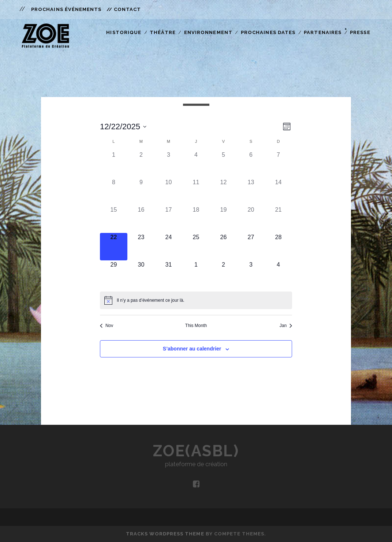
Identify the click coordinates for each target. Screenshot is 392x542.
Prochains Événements (66, 9)
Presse (360, 32)
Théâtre (163, 32)
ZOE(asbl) (196, 451)
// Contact (124, 9)
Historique (124, 32)
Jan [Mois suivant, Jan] (286, 326)
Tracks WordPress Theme (165, 534)
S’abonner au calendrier (192, 349)
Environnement (208, 32)
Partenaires (322, 32)
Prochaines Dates (268, 32)
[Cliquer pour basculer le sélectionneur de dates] (123, 127)
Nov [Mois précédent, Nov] (107, 326)
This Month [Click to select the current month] (196, 326)
